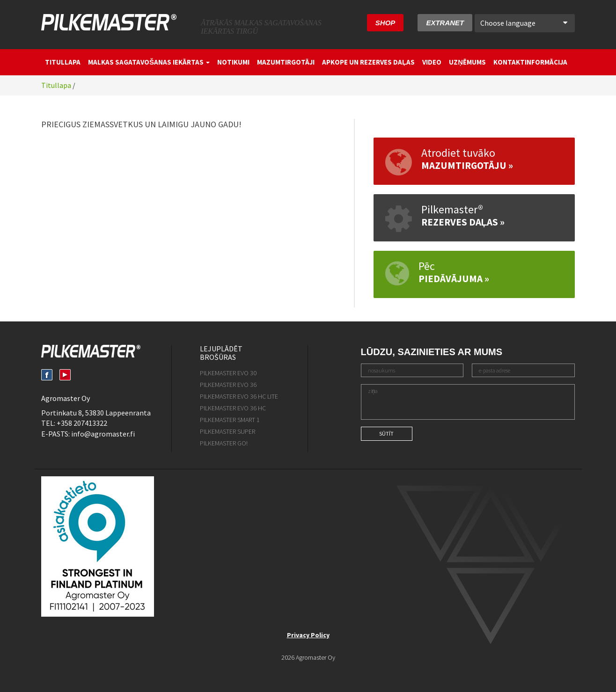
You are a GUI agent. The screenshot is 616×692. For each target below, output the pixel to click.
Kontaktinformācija (530, 62)
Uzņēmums (467, 62)
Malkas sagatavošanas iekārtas (149, 62)
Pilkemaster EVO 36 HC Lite (239, 396)
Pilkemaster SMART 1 (230, 420)
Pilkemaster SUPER (227, 431)
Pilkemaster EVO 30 (228, 373)
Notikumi (233, 62)
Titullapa (63, 62)
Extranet (445, 23)
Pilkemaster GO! (224, 443)
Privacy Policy (308, 635)
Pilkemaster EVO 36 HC (233, 408)
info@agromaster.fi (103, 434)
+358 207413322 (82, 423)
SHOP (385, 23)
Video (432, 62)
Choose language (524, 23)
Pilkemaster (109, 22)
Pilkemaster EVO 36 (228, 385)
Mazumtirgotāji (286, 62)
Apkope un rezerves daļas (368, 62)
